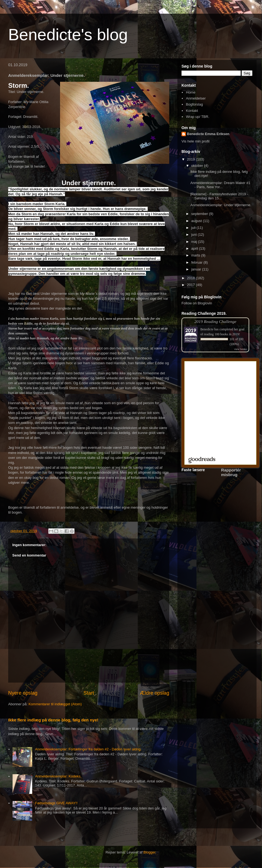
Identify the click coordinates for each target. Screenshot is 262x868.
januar (197, 269)
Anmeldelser (196, 98)
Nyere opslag (23, 693)
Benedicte (207, 329)
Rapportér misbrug (231, 472)
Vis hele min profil (195, 141)
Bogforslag (194, 104)
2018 (191, 278)
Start (89, 693)
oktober (198, 166)
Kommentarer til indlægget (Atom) (55, 704)
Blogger (150, 852)
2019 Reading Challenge (215, 321)
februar (197, 262)
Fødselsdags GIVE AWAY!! (56, 803)
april (195, 248)
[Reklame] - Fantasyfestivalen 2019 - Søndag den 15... (219, 196)
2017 (191, 285)
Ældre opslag (155, 693)
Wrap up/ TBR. (198, 117)
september (200, 214)
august (197, 221)
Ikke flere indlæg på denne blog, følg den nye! (53, 720)
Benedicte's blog (68, 35)
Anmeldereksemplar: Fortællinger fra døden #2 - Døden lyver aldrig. (88, 749)
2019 (191, 159)
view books (240, 349)
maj (195, 242)
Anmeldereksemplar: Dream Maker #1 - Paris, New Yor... (220, 185)
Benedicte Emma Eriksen (208, 134)
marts (196, 255)
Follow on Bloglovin (197, 303)
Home (191, 92)
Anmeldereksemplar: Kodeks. (58, 776)
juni (195, 235)
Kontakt (192, 111)
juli (194, 228)
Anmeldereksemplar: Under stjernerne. (221, 205)
